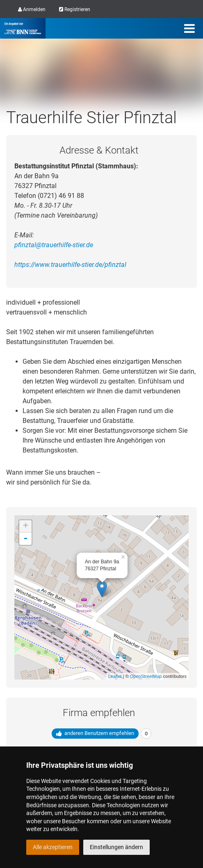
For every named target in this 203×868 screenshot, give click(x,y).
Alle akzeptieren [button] (53, 847)
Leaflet (115, 676)
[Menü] (189, 28)
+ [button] (26, 526)
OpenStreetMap (146, 676)
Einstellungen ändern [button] (116, 847)
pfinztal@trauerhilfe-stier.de (54, 245)
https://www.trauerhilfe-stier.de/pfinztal (70, 265)
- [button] (25, 539)
